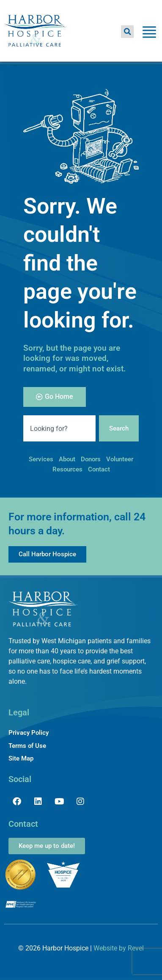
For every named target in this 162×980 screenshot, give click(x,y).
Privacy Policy (29, 733)
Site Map (21, 758)
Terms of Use (27, 746)
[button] (127, 32)
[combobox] (59, 429)
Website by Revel (119, 948)
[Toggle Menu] (149, 34)
